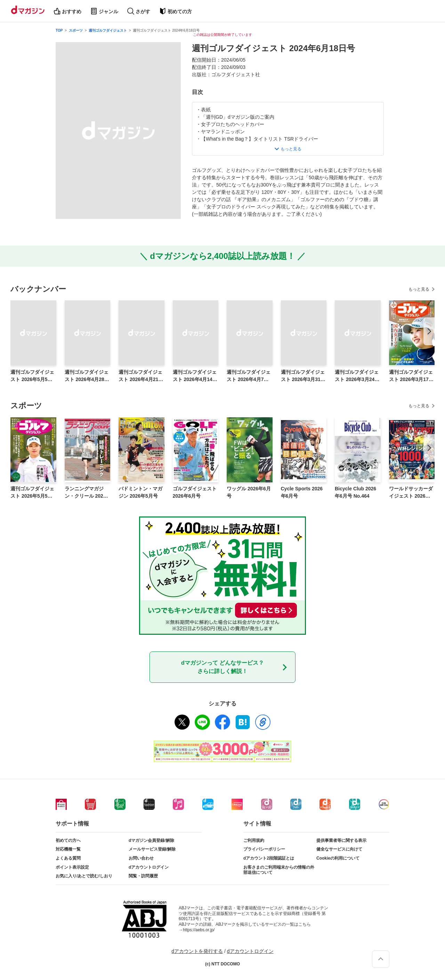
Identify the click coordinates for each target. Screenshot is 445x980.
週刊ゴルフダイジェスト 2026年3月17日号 (411, 376)
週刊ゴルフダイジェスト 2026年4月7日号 (249, 376)
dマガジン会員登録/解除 (151, 840)
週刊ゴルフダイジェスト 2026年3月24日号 (357, 376)
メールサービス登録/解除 (152, 849)
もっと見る (419, 289)
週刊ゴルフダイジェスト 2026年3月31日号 (303, 376)
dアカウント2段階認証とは (269, 858)
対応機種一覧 (68, 849)
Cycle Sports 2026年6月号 (302, 492)
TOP (59, 30)
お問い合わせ (141, 858)
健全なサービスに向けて (339, 849)
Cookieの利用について (338, 858)
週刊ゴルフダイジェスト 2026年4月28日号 (87, 376)
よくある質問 (68, 858)
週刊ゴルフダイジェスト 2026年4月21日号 (141, 376)
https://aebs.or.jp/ (199, 930)
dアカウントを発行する (197, 951)
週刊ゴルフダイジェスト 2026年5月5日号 (32, 376)
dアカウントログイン (149, 867)
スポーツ (76, 30)
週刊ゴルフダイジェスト (108, 30)
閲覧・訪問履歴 (143, 876)
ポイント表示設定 (72, 867)
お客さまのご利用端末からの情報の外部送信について (279, 870)
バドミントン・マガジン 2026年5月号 (140, 492)
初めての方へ (68, 840)
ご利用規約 (254, 840)
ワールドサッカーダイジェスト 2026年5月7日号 (411, 493)
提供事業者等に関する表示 (341, 840)
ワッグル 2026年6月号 (249, 492)
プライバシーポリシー (264, 849)
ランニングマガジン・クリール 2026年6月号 (85, 493)
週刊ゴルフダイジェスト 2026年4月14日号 (195, 376)
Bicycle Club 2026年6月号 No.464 (355, 492)
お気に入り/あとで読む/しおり (84, 876)
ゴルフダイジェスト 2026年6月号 (195, 492)
